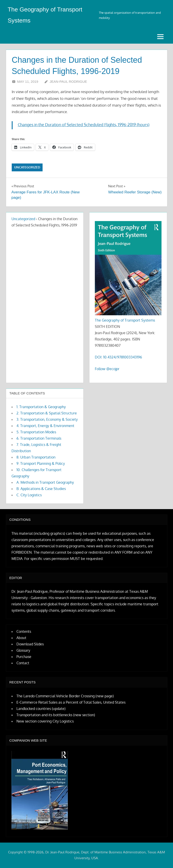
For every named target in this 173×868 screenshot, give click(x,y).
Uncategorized (27, 167)
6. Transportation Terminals (39, 438)
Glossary (23, 650)
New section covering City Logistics (45, 721)
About (21, 638)
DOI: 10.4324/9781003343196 (118, 357)
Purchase (24, 657)
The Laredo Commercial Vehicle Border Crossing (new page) (65, 696)
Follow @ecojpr (107, 369)
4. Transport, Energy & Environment (45, 426)
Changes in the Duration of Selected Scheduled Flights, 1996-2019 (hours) (84, 125)
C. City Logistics (29, 495)
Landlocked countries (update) (41, 709)
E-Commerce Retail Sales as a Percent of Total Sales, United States (71, 702)
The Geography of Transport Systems (125, 320)
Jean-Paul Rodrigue (68, 82)
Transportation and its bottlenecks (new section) (56, 715)
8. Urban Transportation (36, 457)
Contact (23, 663)
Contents (24, 631)
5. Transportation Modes (36, 432)
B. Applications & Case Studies (41, 489)
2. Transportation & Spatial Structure (47, 413)
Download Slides (30, 644)
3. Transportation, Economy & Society (47, 419)
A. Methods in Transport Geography (45, 482)
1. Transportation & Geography (41, 407)
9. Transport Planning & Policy (41, 463)
